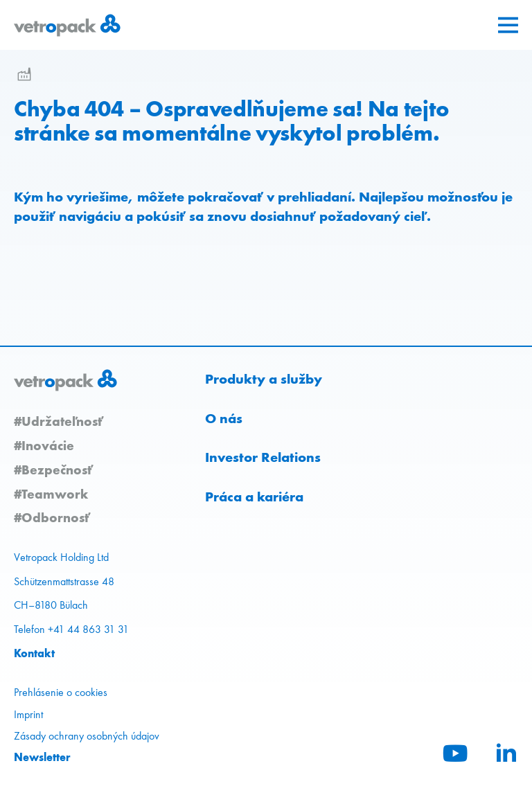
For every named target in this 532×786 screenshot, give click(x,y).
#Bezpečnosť (53, 470)
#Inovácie (44, 445)
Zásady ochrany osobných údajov (87, 736)
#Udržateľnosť (59, 421)
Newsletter (42, 757)
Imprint (28, 714)
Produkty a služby (264, 379)
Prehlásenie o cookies (61, 692)
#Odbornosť (52, 517)
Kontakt (34, 653)
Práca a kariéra (254, 497)
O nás (224, 418)
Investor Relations (263, 457)
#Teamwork (51, 494)
